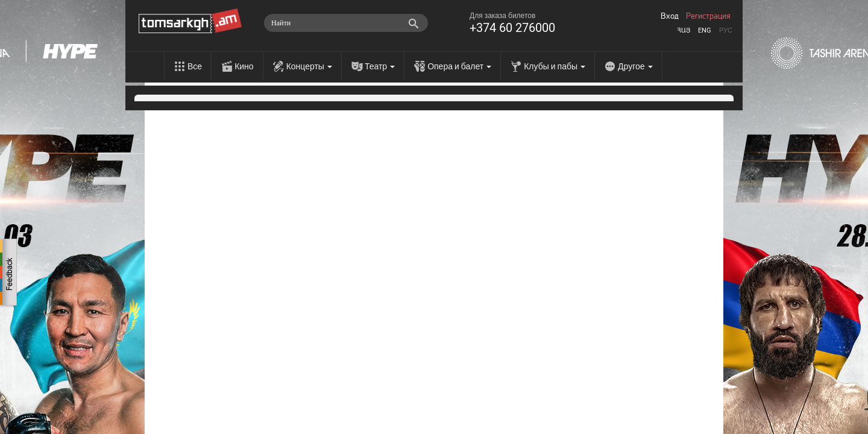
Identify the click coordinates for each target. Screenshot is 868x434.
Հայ (684, 30)
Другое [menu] (635, 66)
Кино (244, 66)
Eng (705, 30)
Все (195, 66)
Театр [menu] (380, 66)
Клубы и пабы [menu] (555, 66)
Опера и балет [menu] (459, 66)
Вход (670, 16)
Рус (726, 30)
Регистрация (708, 16)
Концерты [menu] (309, 66)
